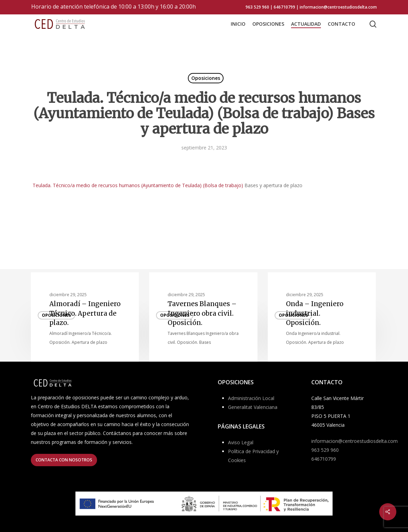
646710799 (324, 459)
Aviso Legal (241, 442)
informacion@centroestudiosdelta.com (355, 441)
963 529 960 (325, 450)
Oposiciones (206, 78)
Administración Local (251, 398)
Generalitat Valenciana (253, 407)
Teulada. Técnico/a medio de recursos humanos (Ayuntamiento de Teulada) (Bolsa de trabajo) (138, 185)
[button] (64, 460)
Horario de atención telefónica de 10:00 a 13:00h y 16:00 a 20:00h (113, 7)
